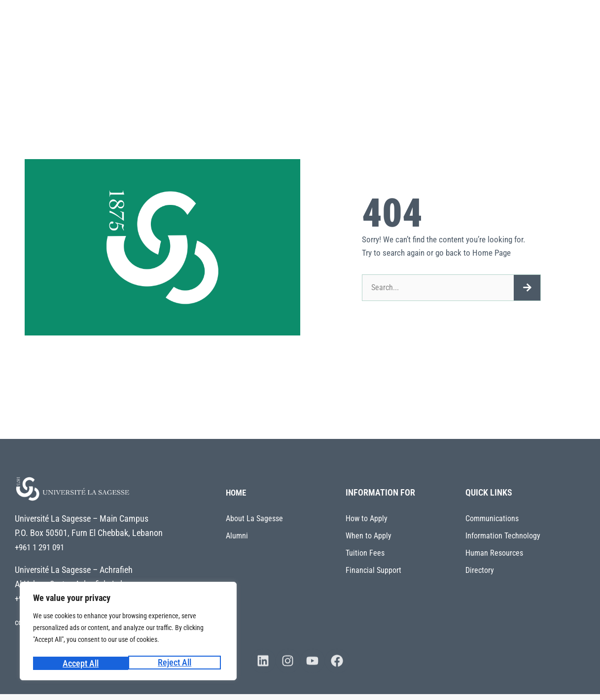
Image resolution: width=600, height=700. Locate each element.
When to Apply (369, 536)
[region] (128, 633)
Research (353, 24)
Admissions (411, 24)
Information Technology (503, 536)
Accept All (176, 663)
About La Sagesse (225, 24)
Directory (480, 570)
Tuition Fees (365, 553)
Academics (296, 24)
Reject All (79, 663)
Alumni (237, 536)
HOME (237, 492)
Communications (492, 518)
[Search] (527, 288)
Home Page (492, 253)
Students (469, 24)
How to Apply (367, 518)
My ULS (208, 60)
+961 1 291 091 (42, 547)
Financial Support (373, 570)
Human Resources (494, 553)
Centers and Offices (540, 24)
